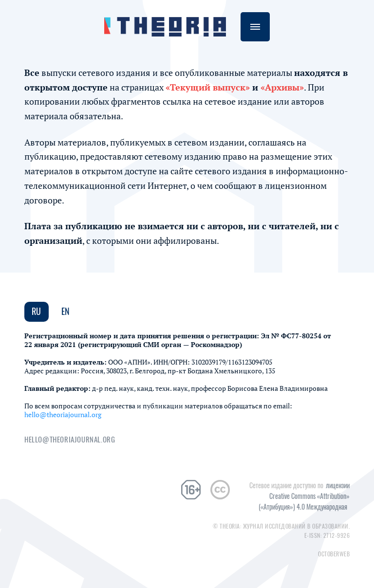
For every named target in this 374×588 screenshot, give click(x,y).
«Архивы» (282, 87)
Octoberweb (334, 554)
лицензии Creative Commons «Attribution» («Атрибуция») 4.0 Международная (304, 496)
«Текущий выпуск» (208, 87)
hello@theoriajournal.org (63, 414)
